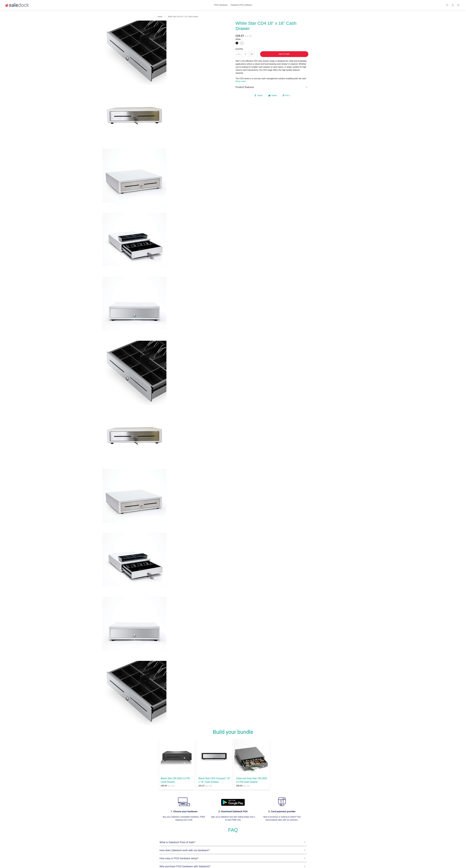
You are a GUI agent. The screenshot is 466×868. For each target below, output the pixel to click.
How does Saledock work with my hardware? (185, 850)
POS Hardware (221, 5)
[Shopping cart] (458, 5)
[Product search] (447, 5)
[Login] (453, 5)
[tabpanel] (134, 117)
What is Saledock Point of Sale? (177, 842)
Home (160, 17)
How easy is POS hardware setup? (179, 858)
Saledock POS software (241, 5)
